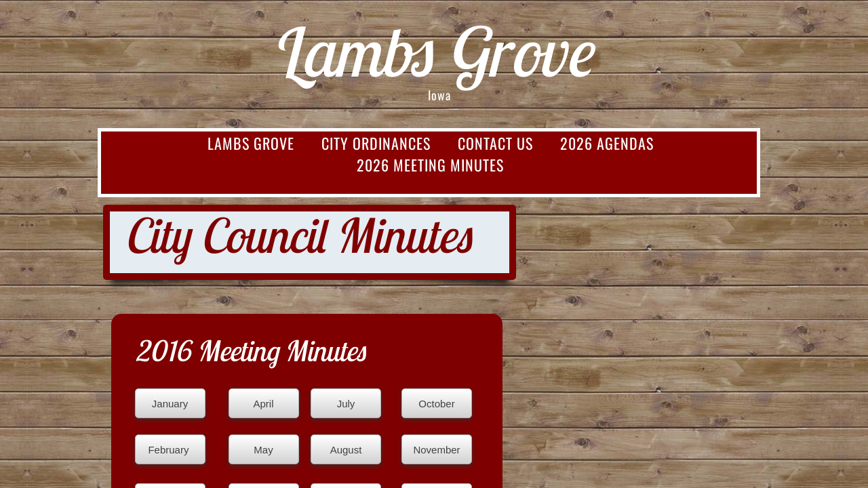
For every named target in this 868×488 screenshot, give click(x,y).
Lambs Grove (251, 143)
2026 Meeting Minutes (430, 165)
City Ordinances (376, 143)
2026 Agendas (607, 143)
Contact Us (495, 143)
